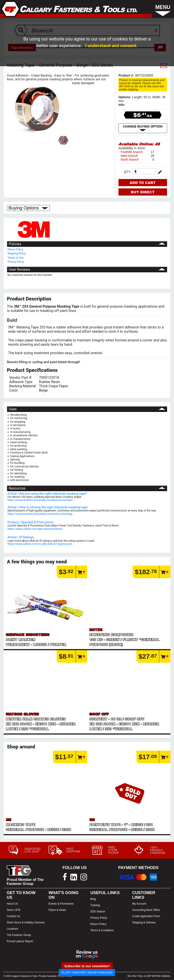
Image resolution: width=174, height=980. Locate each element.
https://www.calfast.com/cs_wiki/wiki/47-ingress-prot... (41, 544)
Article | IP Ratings (21, 537)
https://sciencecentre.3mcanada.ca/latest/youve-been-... (41, 500)
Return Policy (15, 249)
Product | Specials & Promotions (31, 522)
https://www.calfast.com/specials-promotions (35, 529)
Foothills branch (132, 152)
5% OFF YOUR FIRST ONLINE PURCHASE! (87, 973)
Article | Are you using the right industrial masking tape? (47, 494)
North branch (130, 160)
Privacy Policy (16, 262)
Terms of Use (16, 258)
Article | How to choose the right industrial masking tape (48, 507)
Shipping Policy (17, 254)
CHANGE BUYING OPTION (143, 128)
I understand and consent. (112, 46)
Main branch (129, 156)
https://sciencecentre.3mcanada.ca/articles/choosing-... (41, 514)
